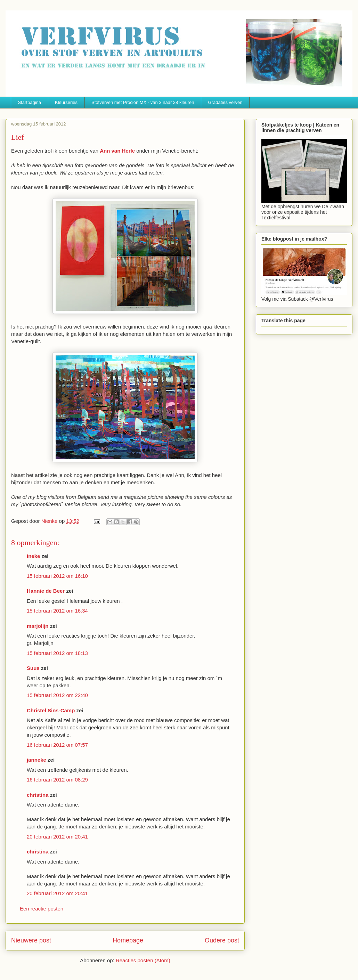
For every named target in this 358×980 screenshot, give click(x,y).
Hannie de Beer (46, 591)
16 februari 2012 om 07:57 (57, 745)
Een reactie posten (42, 909)
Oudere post (222, 940)
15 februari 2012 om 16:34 (57, 611)
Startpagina (30, 102)
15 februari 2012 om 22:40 (57, 695)
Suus (33, 668)
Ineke (33, 556)
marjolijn (38, 626)
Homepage (128, 940)
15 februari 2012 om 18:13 (57, 653)
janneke (36, 760)
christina (38, 795)
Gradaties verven (225, 102)
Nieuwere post (31, 940)
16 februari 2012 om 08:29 (57, 780)
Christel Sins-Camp (51, 710)
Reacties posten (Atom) (143, 960)
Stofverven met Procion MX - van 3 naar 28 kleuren (143, 102)
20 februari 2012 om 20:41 (57, 837)
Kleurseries (66, 102)
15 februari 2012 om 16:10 (57, 576)
